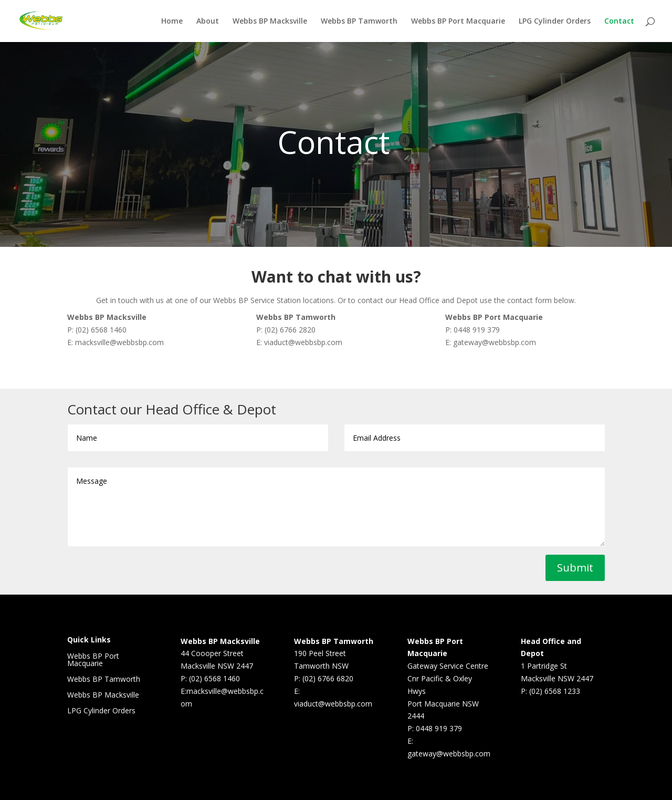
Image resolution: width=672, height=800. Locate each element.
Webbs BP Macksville (270, 22)
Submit (575, 568)
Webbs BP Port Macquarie (458, 22)
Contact (619, 22)
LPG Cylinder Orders (555, 22)
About (208, 22)
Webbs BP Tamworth (359, 22)
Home (172, 22)
